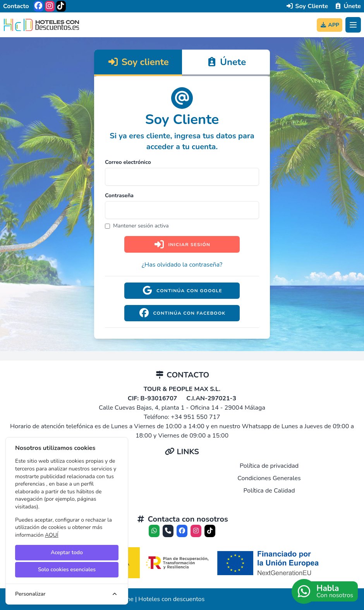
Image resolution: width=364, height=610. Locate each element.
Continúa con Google (182, 291)
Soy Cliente (307, 6)
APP (330, 25)
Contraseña (119, 196)
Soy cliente (138, 62)
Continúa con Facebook (182, 313)
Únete (348, 6)
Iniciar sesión (182, 244)
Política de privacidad (269, 466)
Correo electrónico (128, 162)
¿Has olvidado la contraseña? (182, 265)
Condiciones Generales (269, 478)
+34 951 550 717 (196, 417)
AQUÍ (52, 535)
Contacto (16, 6)
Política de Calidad (269, 491)
